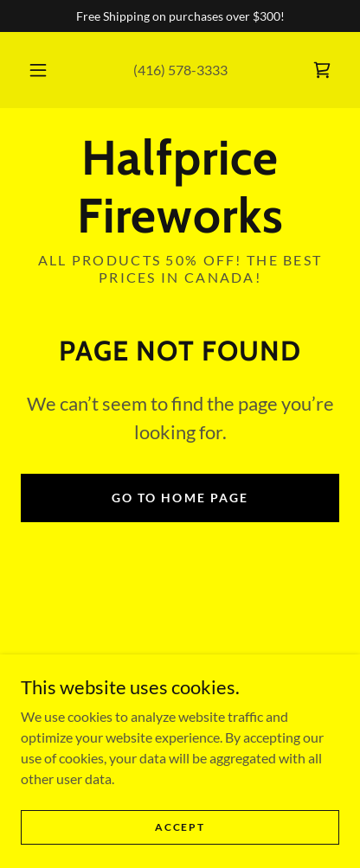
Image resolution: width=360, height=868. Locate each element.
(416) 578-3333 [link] (180, 70)
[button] (38, 70)
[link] (322, 70)
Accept (180, 827)
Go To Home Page (180, 498)
